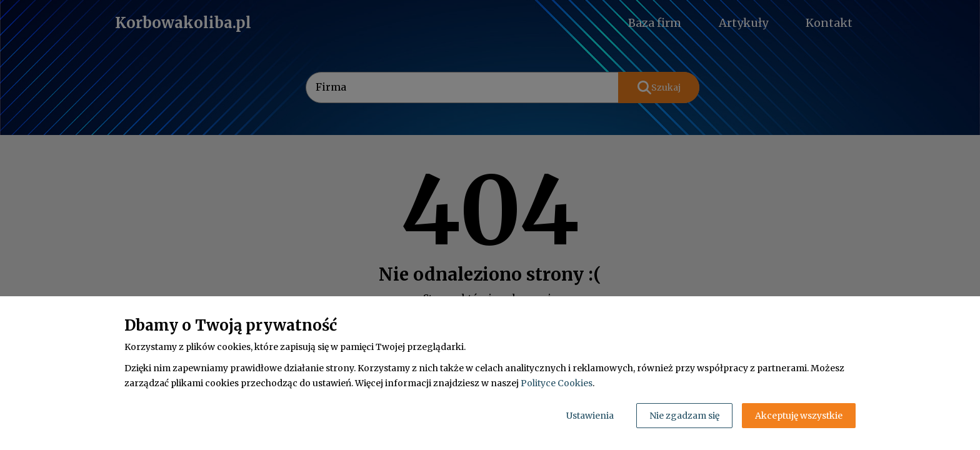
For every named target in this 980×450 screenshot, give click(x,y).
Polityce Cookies (557, 383)
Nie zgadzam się (684, 416)
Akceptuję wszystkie (799, 416)
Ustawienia (590, 416)
